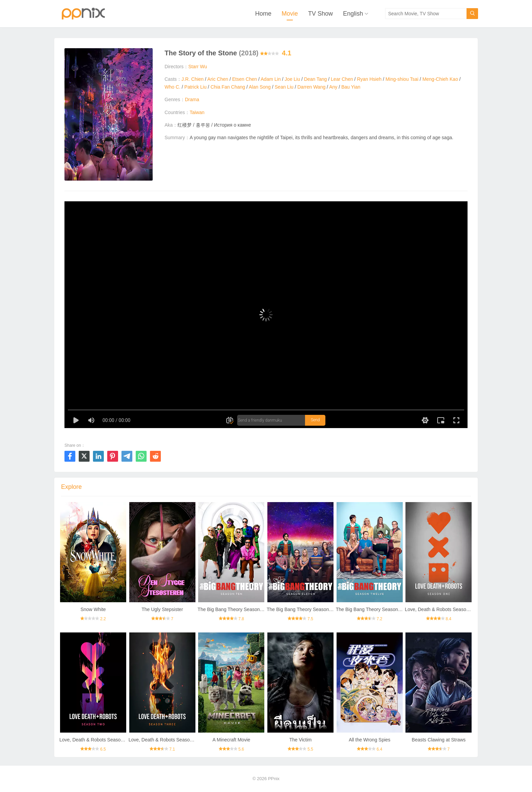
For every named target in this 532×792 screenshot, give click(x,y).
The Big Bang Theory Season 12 (370, 609)
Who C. (173, 87)
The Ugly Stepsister (162, 609)
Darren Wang (311, 87)
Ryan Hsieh (369, 79)
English (353, 14)
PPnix (274, 779)
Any (333, 87)
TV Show (320, 14)
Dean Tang (315, 79)
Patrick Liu (195, 87)
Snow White (93, 609)
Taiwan (197, 112)
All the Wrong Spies (370, 740)
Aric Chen (218, 79)
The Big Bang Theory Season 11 (301, 609)
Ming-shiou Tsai (402, 79)
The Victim (301, 740)
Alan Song (260, 87)
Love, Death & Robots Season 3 (163, 740)
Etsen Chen (244, 79)
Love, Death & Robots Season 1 (439, 609)
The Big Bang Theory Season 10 (232, 609)
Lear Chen (342, 79)
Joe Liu (292, 79)
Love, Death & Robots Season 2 (93, 740)
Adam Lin (271, 79)
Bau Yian (351, 87)
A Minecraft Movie (231, 740)
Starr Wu (198, 67)
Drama (192, 99)
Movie (290, 14)
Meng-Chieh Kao (440, 79)
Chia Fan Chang (228, 87)
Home (263, 14)
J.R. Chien (193, 79)
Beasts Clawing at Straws (439, 740)
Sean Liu (284, 87)
